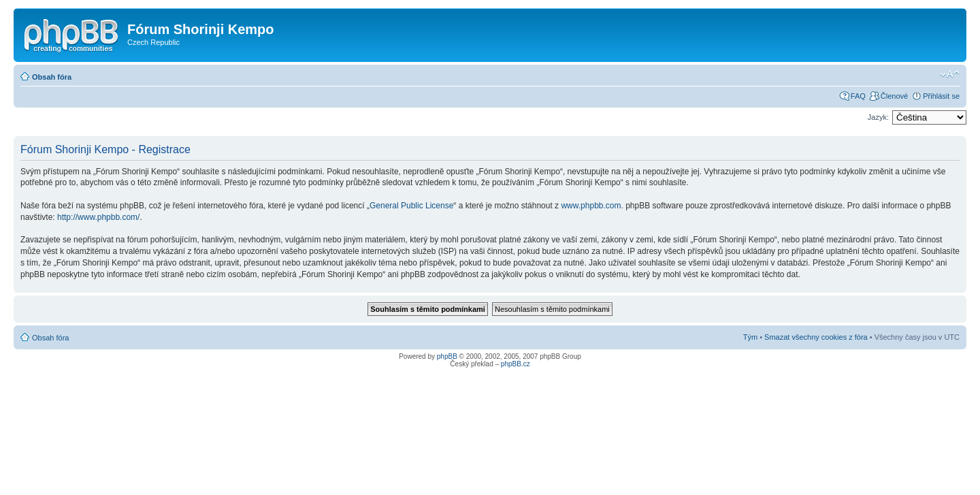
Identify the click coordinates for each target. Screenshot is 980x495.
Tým (750, 337)
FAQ (858, 96)
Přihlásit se (941, 96)
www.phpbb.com (591, 206)
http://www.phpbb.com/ (98, 217)
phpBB (447, 356)
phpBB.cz (516, 364)
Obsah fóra (52, 77)
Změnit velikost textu (950, 74)
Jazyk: (878, 117)
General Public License (411, 206)
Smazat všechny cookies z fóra (816, 337)
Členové (894, 96)
